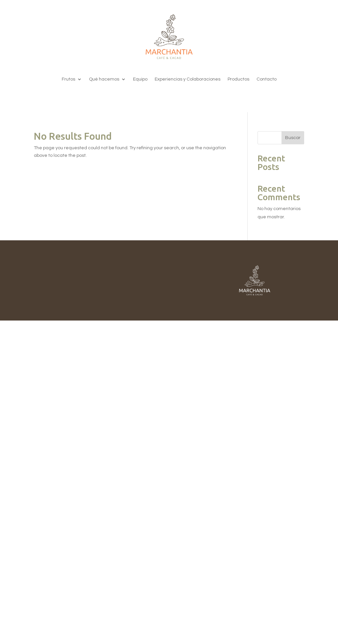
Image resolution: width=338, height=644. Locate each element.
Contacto (267, 79)
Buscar (293, 138)
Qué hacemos (104, 79)
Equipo (140, 79)
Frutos (68, 79)
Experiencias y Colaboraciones (188, 79)
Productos (238, 79)
